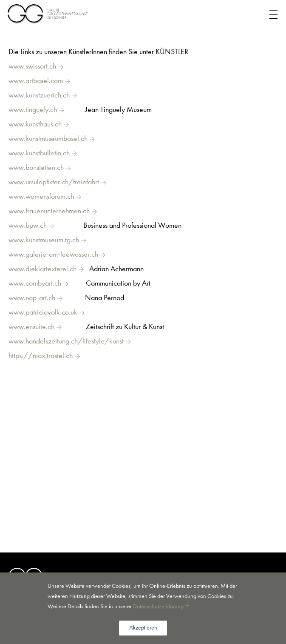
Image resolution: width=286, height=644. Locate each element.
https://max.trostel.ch (41, 356)
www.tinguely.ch (33, 110)
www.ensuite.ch (31, 327)
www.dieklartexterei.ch (42, 269)
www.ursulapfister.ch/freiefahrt (54, 182)
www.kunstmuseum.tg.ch (44, 240)
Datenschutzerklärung (158, 606)
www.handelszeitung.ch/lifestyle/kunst (66, 341)
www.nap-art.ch (32, 298)
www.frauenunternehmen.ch (49, 211)
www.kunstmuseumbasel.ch (48, 139)
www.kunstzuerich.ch (39, 95)
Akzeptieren (143, 628)
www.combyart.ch (35, 283)
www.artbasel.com (36, 81)
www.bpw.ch (28, 225)
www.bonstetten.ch (36, 167)
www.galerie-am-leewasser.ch (53, 254)
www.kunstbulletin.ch (39, 153)
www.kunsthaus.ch (35, 124)
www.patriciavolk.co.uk (43, 312)
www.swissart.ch (32, 66)
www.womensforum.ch (41, 196)
